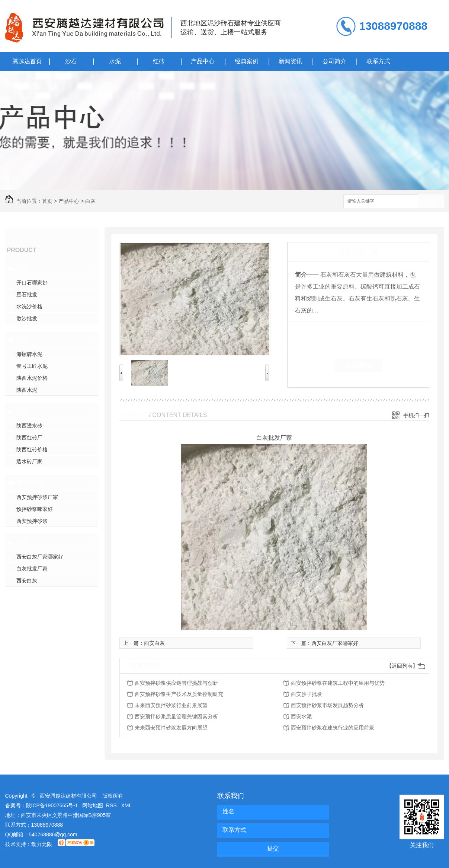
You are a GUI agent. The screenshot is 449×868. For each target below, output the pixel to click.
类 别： (308, 333)
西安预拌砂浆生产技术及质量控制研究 (179, 694)
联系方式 (378, 61)
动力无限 (42, 844)
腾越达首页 (27, 61)
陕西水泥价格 (32, 378)
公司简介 (334, 61)
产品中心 (203, 61)
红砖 (159, 61)
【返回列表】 (402, 666)
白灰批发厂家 (32, 569)
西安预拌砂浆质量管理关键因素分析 (176, 716)
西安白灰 (27, 581)
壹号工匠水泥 (32, 366)
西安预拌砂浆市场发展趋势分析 (327, 705)
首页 (47, 201)
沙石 (71, 61)
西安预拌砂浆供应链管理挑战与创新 (176, 683)
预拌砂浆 (30, 483)
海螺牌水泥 (29, 354)
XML (127, 805)
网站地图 (93, 805)
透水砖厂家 (29, 461)
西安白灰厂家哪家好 (40, 557)
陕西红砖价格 (32, 449)
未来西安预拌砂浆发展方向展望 (171, 728)
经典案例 (247, 61)
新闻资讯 (291, 61)
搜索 (431, 202)
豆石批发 (27, 295)
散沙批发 (27, 318)
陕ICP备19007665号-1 (52, 805)
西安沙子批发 (307, 694)
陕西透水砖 (29, 426)
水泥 (115, 61)
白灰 (90, 201)
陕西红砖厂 (29, 438)
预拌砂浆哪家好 (35, 509)
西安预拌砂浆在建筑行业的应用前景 (333, 728)
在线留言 (358, 366)
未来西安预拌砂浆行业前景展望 (171, 705)
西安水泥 (301, 716)
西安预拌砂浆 (32, 521)
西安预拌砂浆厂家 (37, 497)
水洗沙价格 (29, 306)
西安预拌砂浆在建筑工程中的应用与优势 (338, 683)
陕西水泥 (27, 390)
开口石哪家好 (32, 283)
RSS (112, 805)
